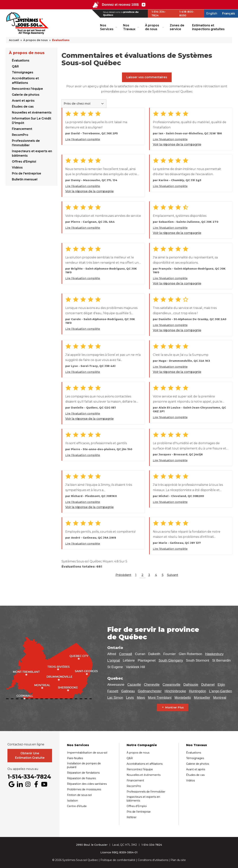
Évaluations (21, 60)
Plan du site (178, 860)
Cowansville (171, 685)
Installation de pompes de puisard (84, 765)
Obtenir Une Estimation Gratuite (30, 756)
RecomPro (20, 135)
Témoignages (23, 72)
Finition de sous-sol (79, 795)
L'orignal (114, 660)
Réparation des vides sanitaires (87, 784)
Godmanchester (150, 691)
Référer (132, 817)
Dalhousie (191, 685)
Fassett (113, 691)
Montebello (183, 698)
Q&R (15, 66)
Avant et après (23, 101)
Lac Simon (115, 698)
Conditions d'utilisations (153, 860)
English (212, 13)
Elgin (221, 685)
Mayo (141, 698)
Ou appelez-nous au (23, 769)
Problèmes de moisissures (84, 789)
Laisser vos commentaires (147, 77)
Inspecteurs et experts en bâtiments (32, 153)
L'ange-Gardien (221, 691)
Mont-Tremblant (160, 698)
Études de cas (23, 107)
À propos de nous (152, 27)
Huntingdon (197, 691)
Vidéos (190, 780)
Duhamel (208, 685)
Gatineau (128, 691)
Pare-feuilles (75, 758)
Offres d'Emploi (24, 162)
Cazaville (134, 685)
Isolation (72, 801)
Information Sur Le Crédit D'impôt (32, 121)
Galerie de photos (26, 95)
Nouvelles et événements (32, 112)
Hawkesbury (214, 654)
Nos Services (107, 27)
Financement (22, 129)
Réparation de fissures (81, 778)
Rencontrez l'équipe (27, 89)
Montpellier (202, 698)
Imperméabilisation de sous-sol (87, 753)
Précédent (123, 575)
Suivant (173, 575)
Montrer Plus (175, 707)
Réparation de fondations (83, 773)
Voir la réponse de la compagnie (177, 144)
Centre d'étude (77, 806)
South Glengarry (171, 660)
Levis (130, 698)
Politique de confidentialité (118, 860)
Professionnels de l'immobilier (26, 143)
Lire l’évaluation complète (83, 139)
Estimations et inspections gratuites (208, 27)
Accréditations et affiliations (25, 81)
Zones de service (177, 27)
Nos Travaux (129, 27)
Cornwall (126, 654)
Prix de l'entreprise (139, 812)
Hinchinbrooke (175, 691)
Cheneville (152, 685)
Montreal (220, 698)
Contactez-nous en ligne (26, 744)
